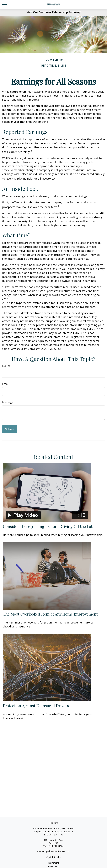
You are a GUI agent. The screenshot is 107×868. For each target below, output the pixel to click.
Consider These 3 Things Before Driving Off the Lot (48, 526)
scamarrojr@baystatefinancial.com (53, 851)
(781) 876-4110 (67, 828)
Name (6, 366)
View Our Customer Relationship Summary (54, 12)
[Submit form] (10, 429)
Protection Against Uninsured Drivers (36, 706)
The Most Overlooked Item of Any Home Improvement (50, 614)
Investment (53, 866)
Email (6, 384)
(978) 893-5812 (66, 832)
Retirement (54, 863)
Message (8, 402)
